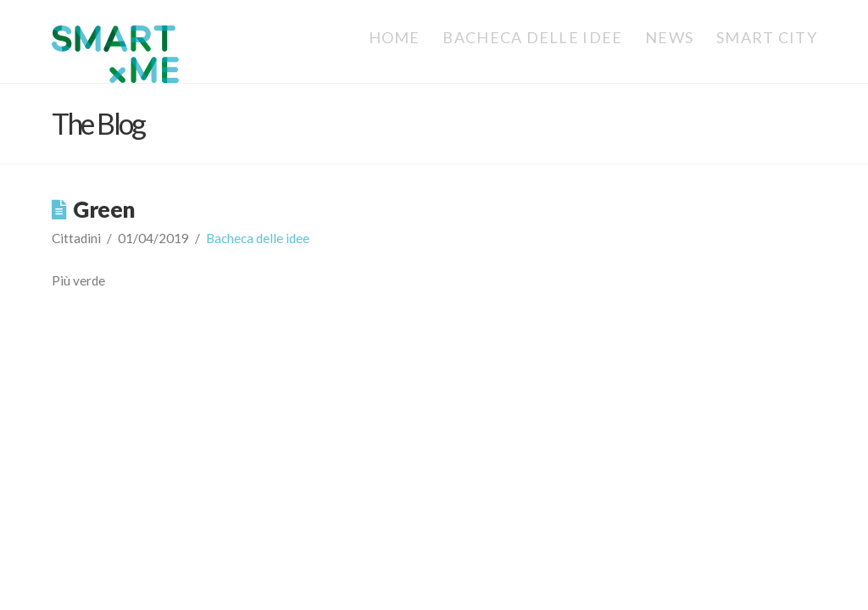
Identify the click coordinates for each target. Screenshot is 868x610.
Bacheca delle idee (258, 238)
